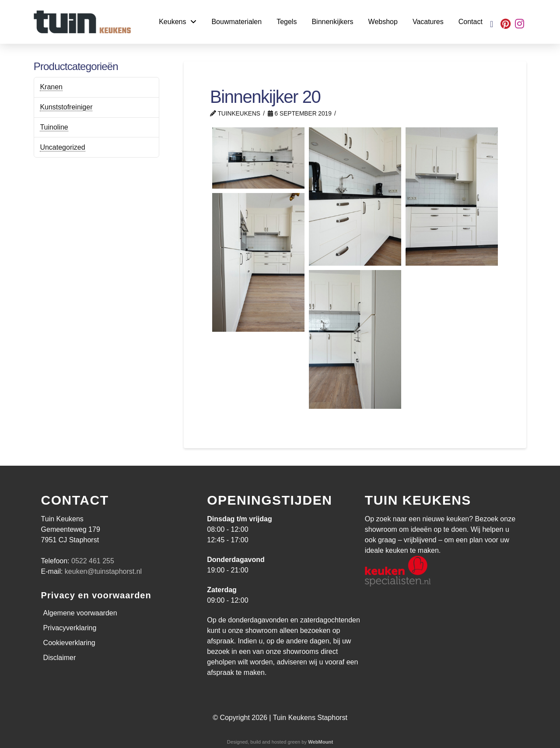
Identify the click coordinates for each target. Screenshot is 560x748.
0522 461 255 (93, 561)
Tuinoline (54, 127)
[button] (492, 24)
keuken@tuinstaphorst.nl (103, 571)
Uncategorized (62, 147)
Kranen (51, 87)
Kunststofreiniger (66, 107)
